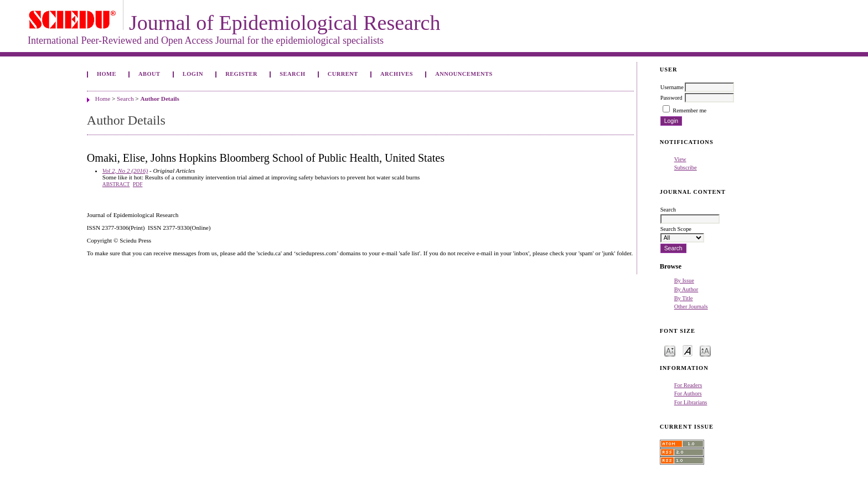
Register (241, 74)
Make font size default (688, 350)
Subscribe (686, 168)
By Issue (684, 280)
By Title (684, 298)
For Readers (688, 385)
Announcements (464, 74)
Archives (397, 74)
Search (292, 74)
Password (671, 98)
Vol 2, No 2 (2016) (125, 171)
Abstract (116, 184)
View (680, 159)
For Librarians (691, 402)
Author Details (159, 99)
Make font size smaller (670, 350)
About (149, 74)
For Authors (688, 393)
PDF (138, 184)
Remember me (689, 110)
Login (193, 74)
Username (672, 87)
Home (107, 74)
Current (343, 74)
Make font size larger (705, 350)
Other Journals (691, 307)
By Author (686, 289)
